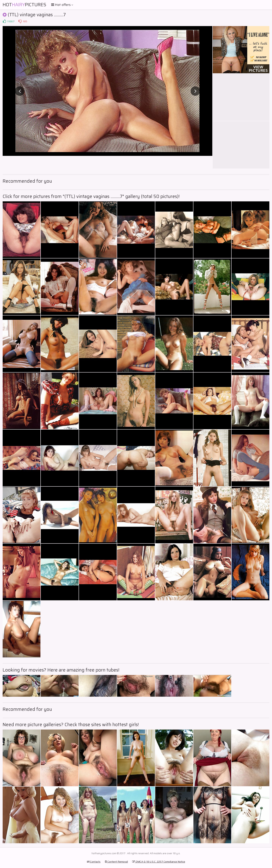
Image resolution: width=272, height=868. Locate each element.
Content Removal (116, 862)
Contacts (94, 862)
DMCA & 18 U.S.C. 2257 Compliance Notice (159, 862)
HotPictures (24, 5)
